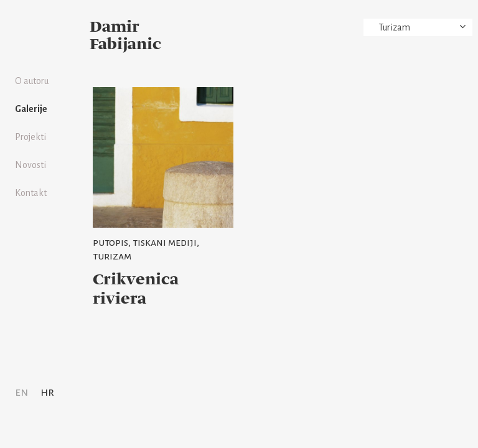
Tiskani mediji (165, 243)
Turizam (112, 256)
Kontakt (31, 193)
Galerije (31, 109)
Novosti (30, 165)
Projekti (30, 137)
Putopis (110, 243)
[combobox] (418, 27)
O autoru (32, 81)
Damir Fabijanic (125, 36)
